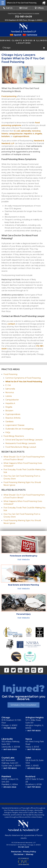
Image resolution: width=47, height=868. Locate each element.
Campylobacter (12, 400)
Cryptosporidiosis (13, 414)
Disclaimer (19, 854)
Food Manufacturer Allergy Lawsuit (21, 447)
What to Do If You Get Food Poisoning (24, 382)
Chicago (6, 718)
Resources (16, 852)
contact (11, 324)
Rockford (30, 777)
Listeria (9, 396)
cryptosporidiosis (21, 136)
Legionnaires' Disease (15, 425)
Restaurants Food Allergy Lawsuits (20, 443)
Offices (39, 8)
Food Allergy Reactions (14, 436)
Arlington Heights (35, 718)
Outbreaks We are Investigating (19, 429)
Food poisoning (9, 96)
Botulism (9, 411)
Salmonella (10, 389)
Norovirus (10, 392)
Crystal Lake (8, 758)
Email (23, 8)
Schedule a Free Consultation (23, 705)
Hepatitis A (29, 134)
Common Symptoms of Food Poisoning (23, 378)
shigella (38, 134)
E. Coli (8, 385)
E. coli (17, 131)
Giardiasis (9, 422)
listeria (5, 134)
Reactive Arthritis (13, 418)
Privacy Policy (30, 852)
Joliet (28, 758)
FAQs (8, 432)
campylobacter (16, 134)
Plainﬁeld (6, 777)
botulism (6, 136)
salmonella (26, 131)
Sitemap (30, 854)
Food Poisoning (10, 374)
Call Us (8, 8)
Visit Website (23, 560)
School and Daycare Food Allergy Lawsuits (24, 440)
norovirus (36, 131)
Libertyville (7, 739)
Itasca (29, 739)
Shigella (9, 407)
